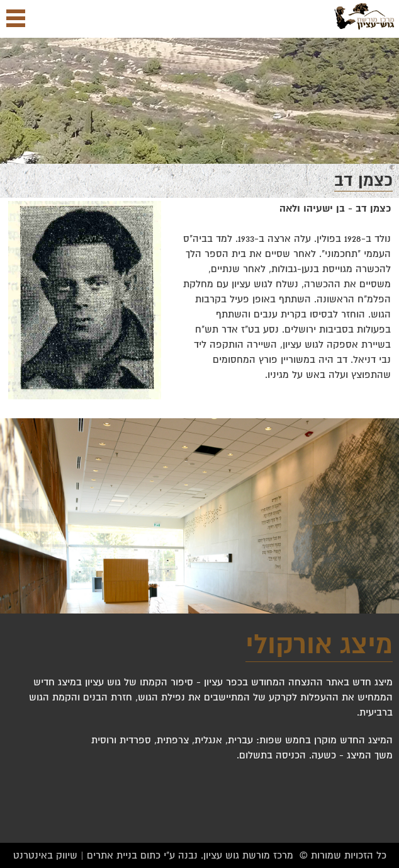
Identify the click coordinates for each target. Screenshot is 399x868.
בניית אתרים (112, 855)
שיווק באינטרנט (45, 855)
